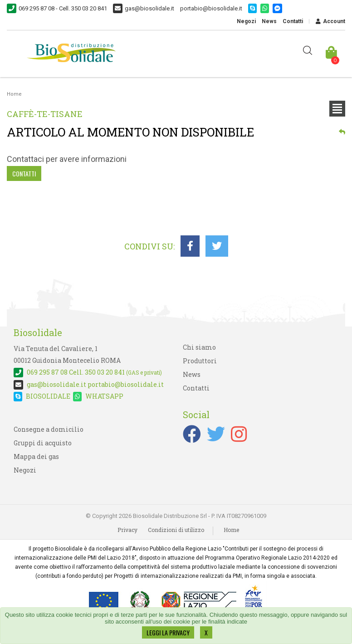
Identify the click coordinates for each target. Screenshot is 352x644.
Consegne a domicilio (49, 429)
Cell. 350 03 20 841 (88, 372)
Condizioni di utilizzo (176, 530)
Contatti (293, 21)
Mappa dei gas (36, 456)
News (269, 21)
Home (14, 94)
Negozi (246, 21)
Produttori (200, 361)
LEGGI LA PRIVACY (168, 632)
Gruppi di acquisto (43, 443)
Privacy (127, 530)
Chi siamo (199, 347)
